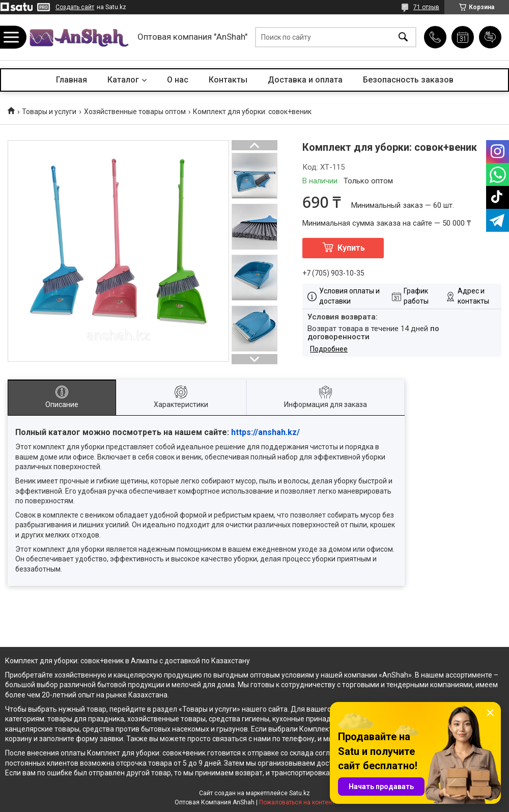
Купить (351, 248)
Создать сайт (75, 7)
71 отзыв (426, 7)
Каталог (123, 80)
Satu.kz (300, 793)
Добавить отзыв (490, 37)
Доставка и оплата (305, 80)
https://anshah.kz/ (265, 432)
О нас (178, 80)
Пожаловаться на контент (297, 802)
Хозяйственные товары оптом (135, 112)
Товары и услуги (49, 112)
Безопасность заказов (408, 80)
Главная (72, 80)
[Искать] (403, 37)
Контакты (228, 80)
